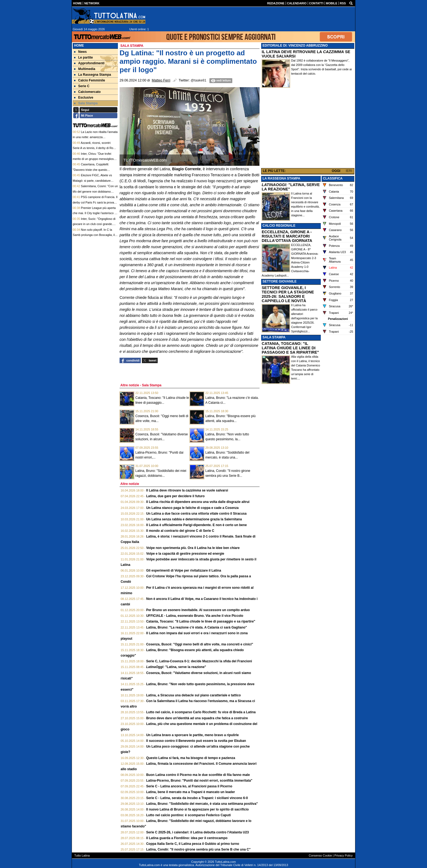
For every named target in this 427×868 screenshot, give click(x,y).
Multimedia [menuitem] (85, 69)
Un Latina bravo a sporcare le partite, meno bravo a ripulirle (193, 735)
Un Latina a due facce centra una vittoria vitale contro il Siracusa (196, 514)
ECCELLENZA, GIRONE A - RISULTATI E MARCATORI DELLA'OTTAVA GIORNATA (287, 236)
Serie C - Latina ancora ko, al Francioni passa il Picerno (189, 786)
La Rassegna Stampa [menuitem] (93, 75)
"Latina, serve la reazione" (176, 667)
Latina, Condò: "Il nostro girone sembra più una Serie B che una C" (198, 849)
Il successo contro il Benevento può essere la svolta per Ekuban (196, 741)
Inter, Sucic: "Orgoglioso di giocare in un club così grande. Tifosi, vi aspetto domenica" (94, 224)
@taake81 (199, 80)
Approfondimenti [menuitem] (89, 63)
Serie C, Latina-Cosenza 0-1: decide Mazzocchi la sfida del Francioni (199, 661)
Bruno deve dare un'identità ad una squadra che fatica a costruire (197, 718)
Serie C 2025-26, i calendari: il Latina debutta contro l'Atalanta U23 (198, 832)
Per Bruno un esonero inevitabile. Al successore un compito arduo (198, 610)
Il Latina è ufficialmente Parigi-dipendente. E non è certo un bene (196, 525)
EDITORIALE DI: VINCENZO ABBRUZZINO (295, 45)
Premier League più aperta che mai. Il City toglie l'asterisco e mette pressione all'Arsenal (94, 213)
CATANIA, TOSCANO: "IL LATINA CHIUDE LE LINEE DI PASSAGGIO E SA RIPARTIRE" (290, 348)
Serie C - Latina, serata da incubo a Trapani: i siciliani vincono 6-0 (197, 798)
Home (79, 45)
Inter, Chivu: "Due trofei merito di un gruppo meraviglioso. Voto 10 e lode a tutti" (94, 159)
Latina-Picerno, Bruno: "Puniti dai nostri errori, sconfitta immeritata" (199, 781)
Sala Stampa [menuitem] (86, 103)
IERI (349, 171)
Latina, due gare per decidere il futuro (176, 496)
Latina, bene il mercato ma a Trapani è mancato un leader (191, 792)
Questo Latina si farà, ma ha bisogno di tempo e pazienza (191, 758)
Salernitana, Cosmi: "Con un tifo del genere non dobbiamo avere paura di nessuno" (95, 191)
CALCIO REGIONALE (279, 226)
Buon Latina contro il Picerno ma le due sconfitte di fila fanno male (198, 775)
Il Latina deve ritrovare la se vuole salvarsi (187, 490)
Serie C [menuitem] (82, 86)
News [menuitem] (80, 52)
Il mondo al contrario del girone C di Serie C (180, 531)
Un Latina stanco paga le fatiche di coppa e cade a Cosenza (192, 508)
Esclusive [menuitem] (84, 98)
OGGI (336, 171)
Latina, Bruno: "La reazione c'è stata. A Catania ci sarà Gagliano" (197, 627)
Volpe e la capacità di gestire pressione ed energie (185, 554)
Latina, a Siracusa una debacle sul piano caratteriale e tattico (193, 695)
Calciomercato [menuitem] (87, 92)
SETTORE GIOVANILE (280, 281)
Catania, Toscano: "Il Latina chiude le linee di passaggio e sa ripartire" (201, 621)
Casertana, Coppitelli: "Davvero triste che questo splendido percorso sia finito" (91, 170)
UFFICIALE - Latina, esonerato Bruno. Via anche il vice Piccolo (195, 616)
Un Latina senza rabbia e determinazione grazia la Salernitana (194, 519)
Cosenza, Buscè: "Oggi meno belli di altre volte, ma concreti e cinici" (200, 644)
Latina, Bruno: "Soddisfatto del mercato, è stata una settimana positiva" (202, 804)
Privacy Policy (344, 855)
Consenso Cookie (320, 855)
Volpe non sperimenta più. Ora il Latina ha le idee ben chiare (193, 548)
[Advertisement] (308, 129)
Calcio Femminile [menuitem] (90, 80)
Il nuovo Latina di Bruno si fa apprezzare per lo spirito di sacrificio (198, 809)
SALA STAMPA (274, 337)
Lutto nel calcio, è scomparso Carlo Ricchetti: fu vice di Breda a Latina (201, 712)
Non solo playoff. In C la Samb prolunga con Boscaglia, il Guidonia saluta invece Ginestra (94, 235)
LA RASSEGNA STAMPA (281, 178)
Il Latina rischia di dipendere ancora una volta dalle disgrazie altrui (198, 502)
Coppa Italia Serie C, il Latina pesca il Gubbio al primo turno (193, 844)
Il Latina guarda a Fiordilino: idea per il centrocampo (187, 838)
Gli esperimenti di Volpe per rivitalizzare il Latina (184, 570)
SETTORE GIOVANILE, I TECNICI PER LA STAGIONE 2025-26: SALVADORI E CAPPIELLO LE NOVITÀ (288, 294)
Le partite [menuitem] (83, 57)
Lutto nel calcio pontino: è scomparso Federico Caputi (189, 815)
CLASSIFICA (333, 178)
